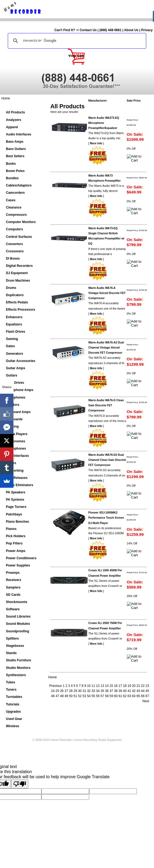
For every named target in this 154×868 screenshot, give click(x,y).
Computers (14, 229)
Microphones (16, 449)
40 (125, 691)
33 (93, 691)
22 (143, 686)
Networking (15, 471)
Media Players (17, 434)
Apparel (12, 127)
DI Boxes (13, 259)
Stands (11, 653)
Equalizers (14, 324)
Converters (14, 244)
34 (98, 691)
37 (111, 691)
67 (147, 696)
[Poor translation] (20, 784)
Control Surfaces (19, 237)
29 (75, 691)
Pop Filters (14, 543)
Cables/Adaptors (19, 185)
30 (80, 691)
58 (107, 696)
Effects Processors (21, 310)
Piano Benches (17, 522)
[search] (76, 41)
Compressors (16, 215)
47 (57, 696)
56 (98, 696)
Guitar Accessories (21, 361)
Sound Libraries (18, 616)
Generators (15, 354)
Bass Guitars (16, 149)
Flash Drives (15, 332)
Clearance (14, 207)
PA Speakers (16, 492)
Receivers (14, 580)
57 (102, 696)
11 (93, 686)
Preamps (13, 573)
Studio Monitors (18, 668)
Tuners (11, 690)
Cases (11, 200)
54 (89, 696)
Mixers (11, 463)
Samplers (13, 587)
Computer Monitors (21, 222)
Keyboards (14, 419)
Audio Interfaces (19, 134)
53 (84, 696)
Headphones (16, 397)
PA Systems (15, 500)
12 (98, 686)
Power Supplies (18, 565)
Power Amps (16, 551)
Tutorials (13, 704)
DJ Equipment (17, 273)
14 (107, 686)
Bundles (12, 178)
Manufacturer (97, 101)
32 (89, 691)
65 (138, 696)
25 (57, 691)
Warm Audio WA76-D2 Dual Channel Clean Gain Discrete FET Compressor (107, 460)
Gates (10, 346)
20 (134, 686)
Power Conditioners (21, 558)
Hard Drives (15, 383)
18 (125, 686)
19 (129, 686)
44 (143, 691)
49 (66, 696)
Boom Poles (15, 171)
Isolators (13, 405)
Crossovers (15, 251)
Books (11, 164)
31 (84, 691)
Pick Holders (16, 536)
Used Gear (14, 719)
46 (53, 696)
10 (89, 686)
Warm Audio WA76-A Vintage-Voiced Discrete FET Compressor (107, 293)
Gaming (12, 339)
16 (116, 686)
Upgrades (13, 712)
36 (107, 691)
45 (147, 691)
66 (143, 696)
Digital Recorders (19, 266)
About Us (131, 30)
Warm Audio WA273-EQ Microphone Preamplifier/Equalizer (104, 123)
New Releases (17, 478)
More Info (96, 143)
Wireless (13, 726)
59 (111, 696)
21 (138, 686)
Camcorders (15, 193)
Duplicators (15, 295)
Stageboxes (15, 646)
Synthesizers (16, 675)
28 (71, 691)
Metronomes (15, 441)
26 (62, 691)
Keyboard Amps (18, 412)
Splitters (12, 639)
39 (120, 691)
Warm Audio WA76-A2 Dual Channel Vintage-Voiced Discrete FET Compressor (106, 348)
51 (75, 696)
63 (129, 696)
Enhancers (14, 317)
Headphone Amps (20, 390)
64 (134, 696)
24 (53, 691)
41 (129, 691)
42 (134, 691)
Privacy (147, 30)
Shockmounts (17, 602)
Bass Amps (15, 142)
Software (13, 609)
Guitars (12, 375)
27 (66, 691)
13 (102, 686)
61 (120, 696)
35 (102, 691)
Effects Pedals (17, 302)
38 (116, 691)
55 (93, 696)
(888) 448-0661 (110, 30)
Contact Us (88, 30)
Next (146, 701)
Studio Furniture (18, 660)
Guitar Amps (16, 368)
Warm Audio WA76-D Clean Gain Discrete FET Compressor (106, 405)
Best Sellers (15, 156)
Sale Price (134, 101)
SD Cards (13, 595)
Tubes (10, 682)
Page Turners (16, 507)
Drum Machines (18, 281)
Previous (56, 686)
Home (6, 98)
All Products (15, 112)
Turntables (14, 697)
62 (125, 696)
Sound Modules (18, 624)
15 (111, 686)
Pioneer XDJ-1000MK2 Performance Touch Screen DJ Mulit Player (106, 518)
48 (62, 696)
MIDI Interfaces (17, 456)
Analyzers (14, 120)
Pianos (11, 529)
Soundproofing (17, 631)
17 (120, 686)
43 (138, 691)
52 (80, 696)
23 (147, 686)
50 (71, 696)
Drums (11, 288)
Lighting (12, 426)
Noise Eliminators (20, 485)
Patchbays (14, 514)
